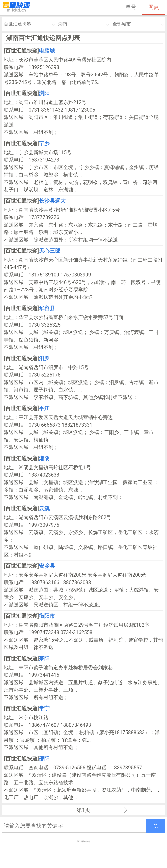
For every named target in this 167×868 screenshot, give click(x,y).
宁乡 (44, 143)
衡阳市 (47, 616)
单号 (131, 7)
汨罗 (44, 358)
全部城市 (122, 24)
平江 (44, 408)
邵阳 (44, 759)
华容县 (47, 308)
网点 (154, 7)
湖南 (63, 24)
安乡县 (47, 566)
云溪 (44, 508)
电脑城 (47, 51)
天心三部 (50, 251)
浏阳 (44, 93)
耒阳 (44, 659)
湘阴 (44, 458)
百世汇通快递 (17, 24)
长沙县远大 (52, 201)
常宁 (44, 708)
